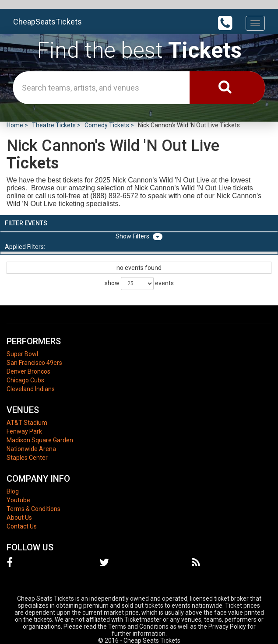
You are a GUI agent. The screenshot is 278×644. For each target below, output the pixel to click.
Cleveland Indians (31, 389)
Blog (13, 491)
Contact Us (22, 526)
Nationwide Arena (31, 449)
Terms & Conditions (33, 509)
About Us (19, 518)
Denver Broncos (28, 371)
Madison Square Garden (40, 440)
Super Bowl (22, 354)
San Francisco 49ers (34, 363)
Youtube (18, 500)
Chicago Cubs (25, 380)
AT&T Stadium (27, 423)
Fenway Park (24, 431)
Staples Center (27, 458)
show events (139, 283)
